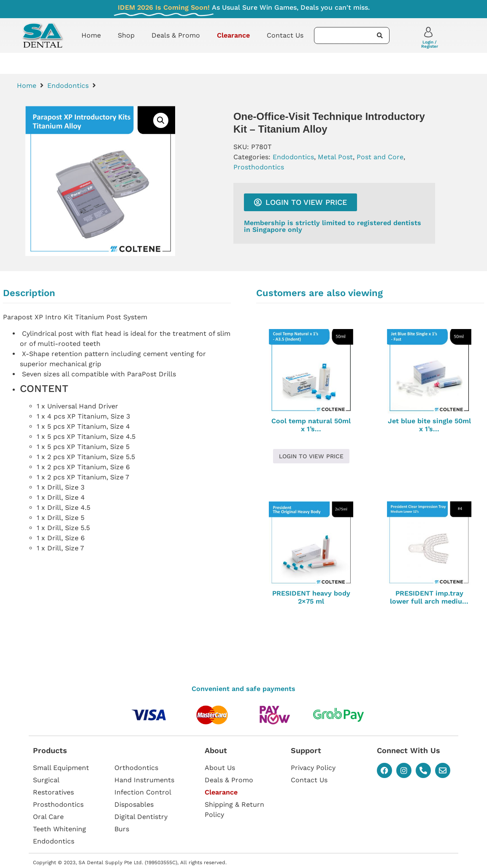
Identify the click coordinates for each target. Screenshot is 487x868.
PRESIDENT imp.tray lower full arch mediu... (429, 597)
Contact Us (285, 35)
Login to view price (311, 456)
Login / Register (430, 44)
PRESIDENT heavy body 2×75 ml (311, 597)
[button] (161, 120)
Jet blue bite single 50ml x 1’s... (429, 425)
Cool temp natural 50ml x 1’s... (311, 425)
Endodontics (68, 86)
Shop (126, 35)
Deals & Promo (176, 35)
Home (91, 35)
